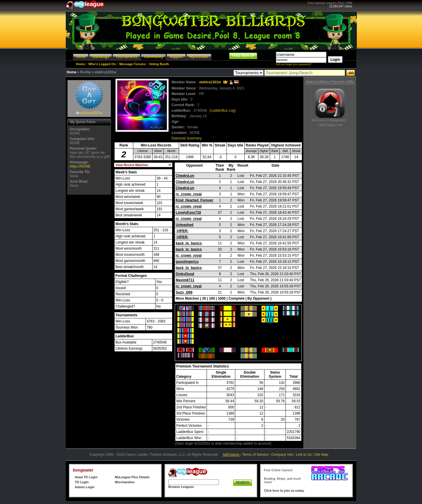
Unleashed (185, 225)
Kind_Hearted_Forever (194, 200)
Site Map (321, 455)
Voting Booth (159, 64)
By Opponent (258, 298)
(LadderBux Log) (223, 111)
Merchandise (125, 482)
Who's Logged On (102, 64)
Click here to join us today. (284, 491)
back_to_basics (189, 243)
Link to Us (304, 455)
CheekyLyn (185, 176)
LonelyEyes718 (188, 213)
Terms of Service (255, 455)
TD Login (82, 482)
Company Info (282, 455)
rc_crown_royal (189, 194)
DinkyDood (185, 274)
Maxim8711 (185, 280)
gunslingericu (187, 262)
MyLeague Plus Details (132, 477)
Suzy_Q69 (184, 292)
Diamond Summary (187, 138)
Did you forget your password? (294, 64)
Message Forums (132, 64)
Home (81, 64)
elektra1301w (91, 113)
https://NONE (80, 166)
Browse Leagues (181, 487)
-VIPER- (182, 231)
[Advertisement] (89, 284)
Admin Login (85, 487)
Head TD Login (86, 477)
